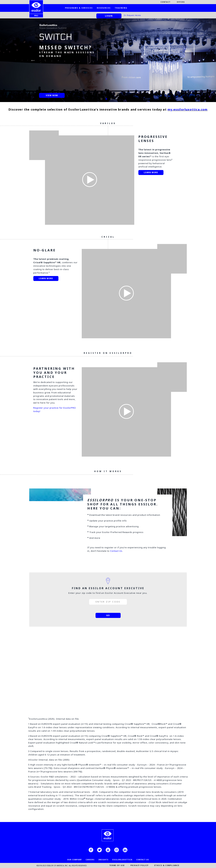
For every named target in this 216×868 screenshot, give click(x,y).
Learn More (46, 278)
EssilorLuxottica (122, 860)
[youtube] (108, 850)
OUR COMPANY (74, 860)
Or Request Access (132, 15)
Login (109, 16)
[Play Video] (90, 180)
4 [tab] (115, 98)
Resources (104, 8)
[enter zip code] (108, 602)
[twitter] (99, 850)
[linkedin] (125, 850)
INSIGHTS (103, 860)
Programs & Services (79, 8)
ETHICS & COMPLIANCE (167, 865)
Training (121, 8)
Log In (108, 689)
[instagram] (117, 850)
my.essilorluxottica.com (188, 109)
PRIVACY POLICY (140, 865)
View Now (52, 95)
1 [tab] (101, 98)
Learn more (151, 172)
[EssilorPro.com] (36, 6)
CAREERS (90, 860)
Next (183, 60)
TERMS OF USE (117, 865)
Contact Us (116, 551)
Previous (33, 60)
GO (108, 615)
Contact (166, 2)
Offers (181, 2)
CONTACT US (143, 860)
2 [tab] (106, 98)
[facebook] (91, 850)
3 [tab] (110, 98)
